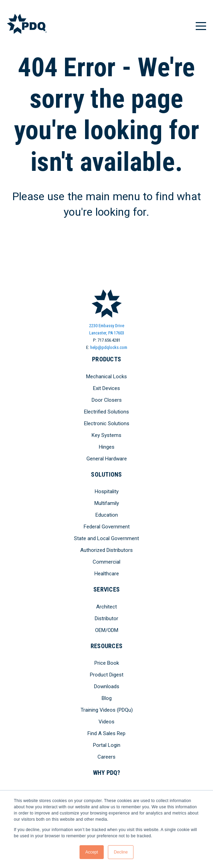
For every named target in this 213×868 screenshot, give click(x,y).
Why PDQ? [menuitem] (107, 773)
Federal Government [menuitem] (107, 527)
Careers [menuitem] (106, 757)
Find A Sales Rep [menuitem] (106, 733)
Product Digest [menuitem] (107, 675)
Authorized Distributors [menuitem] (106, 550)
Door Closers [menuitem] (107, 400)
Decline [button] (121, 852)
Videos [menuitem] (106, 722)
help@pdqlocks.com (109, 347)
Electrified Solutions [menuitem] (106, 412)
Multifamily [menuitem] (107, 503)
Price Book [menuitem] (107, 663)
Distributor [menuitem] (106, 618)
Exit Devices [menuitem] (106, 388)
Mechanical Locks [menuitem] (106, 377)
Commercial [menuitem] (106, 562)
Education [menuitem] (107, 515)
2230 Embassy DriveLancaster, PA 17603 (107, 329)
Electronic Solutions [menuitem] (107, 423)
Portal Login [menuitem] (107, 745)
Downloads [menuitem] (107, 686)
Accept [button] (92, 852)
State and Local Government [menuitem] (106, 538)
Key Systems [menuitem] (106, 435)
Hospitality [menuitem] (107, 491)
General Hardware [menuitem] (107, 459)
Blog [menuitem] (107, 698)
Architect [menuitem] (106, 607)
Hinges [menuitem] (107, 447)
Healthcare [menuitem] (107, 574)
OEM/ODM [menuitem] (107, 630)
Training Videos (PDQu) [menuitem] (107, 710)
